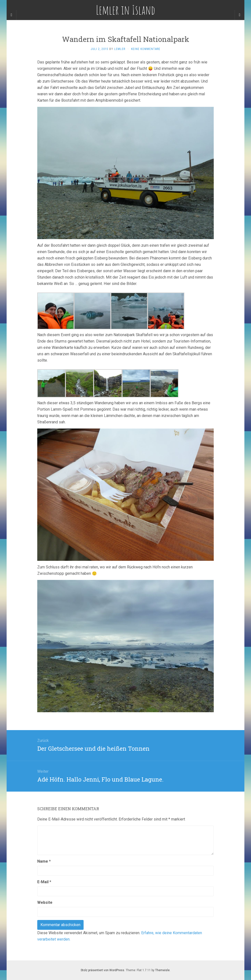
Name (44, 861)
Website (45, 902)
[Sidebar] (12, 15)
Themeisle (162, 970)
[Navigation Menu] (239, 15)
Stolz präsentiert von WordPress (102, 970)
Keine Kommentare (146, 49)
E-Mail (44, 882)
